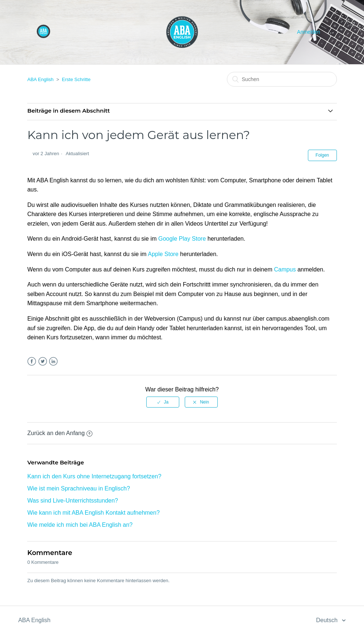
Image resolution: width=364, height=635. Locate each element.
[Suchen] (282, 79)
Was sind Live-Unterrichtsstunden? (73, 501)
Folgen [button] (322, 155)
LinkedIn (53, 362)
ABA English (40, 79)
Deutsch (328, 620)
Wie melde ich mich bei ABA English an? (80, 525)
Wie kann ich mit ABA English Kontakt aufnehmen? (93, 513)
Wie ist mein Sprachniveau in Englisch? (78, 488)
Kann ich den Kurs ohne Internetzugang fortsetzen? (94, 476)
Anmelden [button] (308, 32)
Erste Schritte (76, 79)
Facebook (32, 362)
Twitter (43, 362)
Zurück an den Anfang (60, 433)
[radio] (163, 402)
